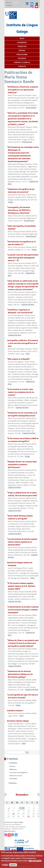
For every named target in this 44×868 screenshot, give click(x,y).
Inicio (22, 38)
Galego (15, 3)
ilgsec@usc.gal (10, 831)
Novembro (22, 795)
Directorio (13, 783)
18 (13, 814)
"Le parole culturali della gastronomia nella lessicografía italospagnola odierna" (23, 258)
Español (9, 5)
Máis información (35, 862)
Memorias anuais (16, 776)
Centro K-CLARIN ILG (22, 62)
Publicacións (22, 54)
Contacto (22, 66)
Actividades (22, 42)
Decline (13, 866)
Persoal (22, 50)
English (8, 3)
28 (29, 816)
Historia (12, 766)
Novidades (13, 779)
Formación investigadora (18, 772)
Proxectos (22, 46)
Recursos (22, 58)
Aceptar (5, 866)
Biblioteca (13, 769)
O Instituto (13, 763)
